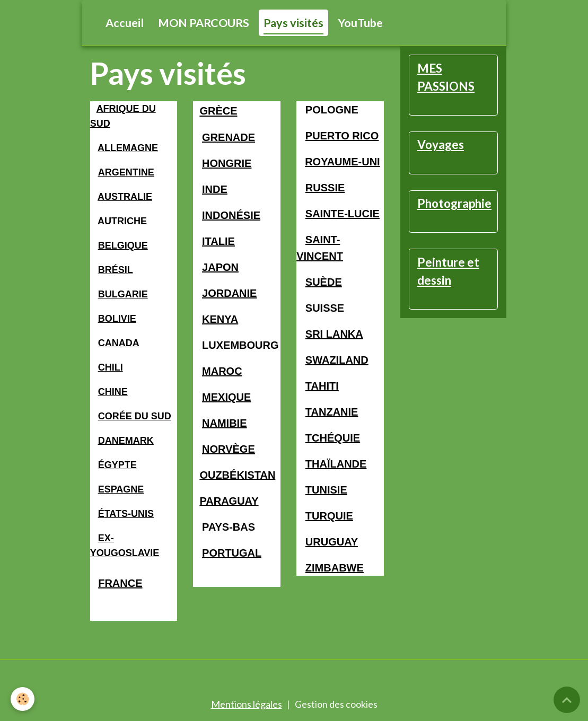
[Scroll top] (567, 700)
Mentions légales (247, 704)
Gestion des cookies (336, 704)
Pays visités (293, 23)
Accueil (125, 23)
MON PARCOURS (204, 23)
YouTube (360, 23)
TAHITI (322, 386)
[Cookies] (23, 699)
